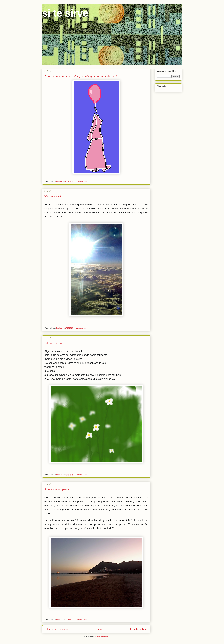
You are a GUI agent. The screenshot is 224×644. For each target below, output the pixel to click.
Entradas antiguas (139, 629)
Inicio (99, 629)
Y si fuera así (53, 196)
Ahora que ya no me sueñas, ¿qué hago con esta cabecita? (81, 76)
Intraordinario (53, 343)
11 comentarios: (83, 328)
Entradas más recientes (56, 629)
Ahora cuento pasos (57, 489)
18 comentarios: (83, 474)
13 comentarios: (83, 619)
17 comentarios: (83, 181)
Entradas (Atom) (102, 636)
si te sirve (65, 13)
